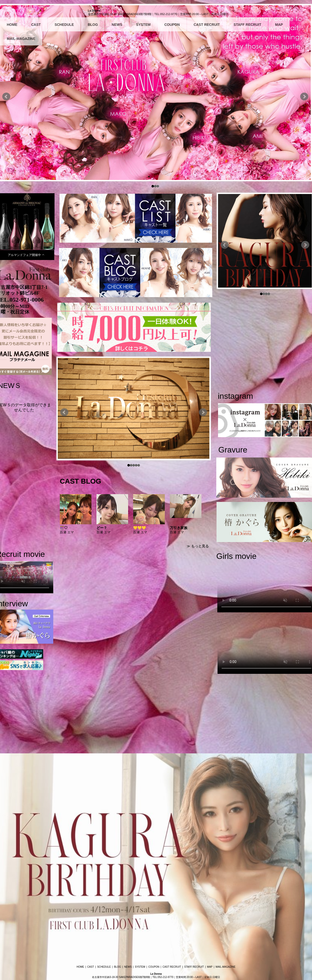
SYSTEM (143, 25)
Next (304, 97)
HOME (12, 25)
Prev (6, 97)
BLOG (93, 25)
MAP (279, 25)
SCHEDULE (64, 25)
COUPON (172, 25)
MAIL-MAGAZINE (21, 39)
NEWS (117, 25)
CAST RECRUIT (207, 25)
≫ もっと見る (198, 546)
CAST (36, 25)
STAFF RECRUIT (247, 25)
